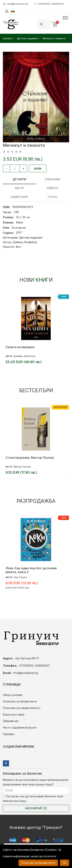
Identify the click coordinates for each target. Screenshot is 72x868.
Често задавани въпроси (20, 727)
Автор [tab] (19, 188)
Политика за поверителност (22, 708)
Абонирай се (36, 808)
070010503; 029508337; (49, 4)
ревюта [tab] (53, 188)
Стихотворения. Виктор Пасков (30, 458)
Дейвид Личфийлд (25, 242)
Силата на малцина (20, 347)
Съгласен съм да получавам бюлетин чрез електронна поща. (33, 799)
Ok (65, 863)
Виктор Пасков (22, 467)
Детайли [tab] (19, 179)
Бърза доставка (14, 714)
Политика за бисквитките (20, 701)
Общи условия (13, 695)
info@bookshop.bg (16, 4)
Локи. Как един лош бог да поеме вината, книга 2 (31, 570)
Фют (19, 247)
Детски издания (31, 238)
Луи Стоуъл (20, 577)
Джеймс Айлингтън (25, 356)
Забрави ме (11, 721)
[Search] (48, 24)
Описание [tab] (53, 179)
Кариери (9, 734)
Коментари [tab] (19, 197)
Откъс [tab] (53, 197)
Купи (38, 169)
